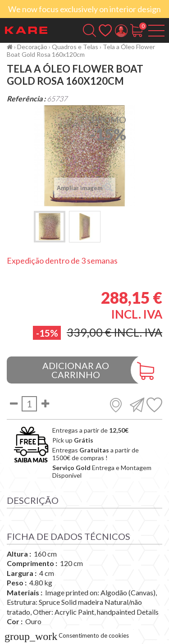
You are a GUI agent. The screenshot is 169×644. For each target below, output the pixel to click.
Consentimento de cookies (67, 635)
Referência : (26, 98)
